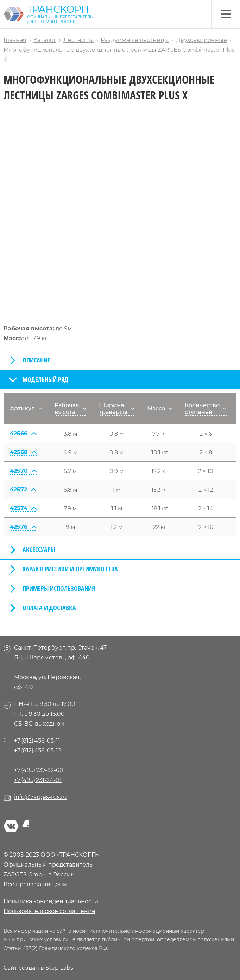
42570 (23, 471)
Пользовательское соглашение (49, 911)
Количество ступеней (206, 409)
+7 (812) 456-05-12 (38, 750)
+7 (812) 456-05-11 (37, 741)
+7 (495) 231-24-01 (38, 780)
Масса (160, 408)
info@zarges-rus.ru (40, 797)
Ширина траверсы (117, 409)
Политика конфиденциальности (51, 901)
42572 (23, 489)
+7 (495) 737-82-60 (39, 770)
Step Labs (59, 968)
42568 (23, 452)
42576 (23, 527)
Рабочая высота (70, 409)
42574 (23, 508)
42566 (23, 433)
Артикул (26, 408)
